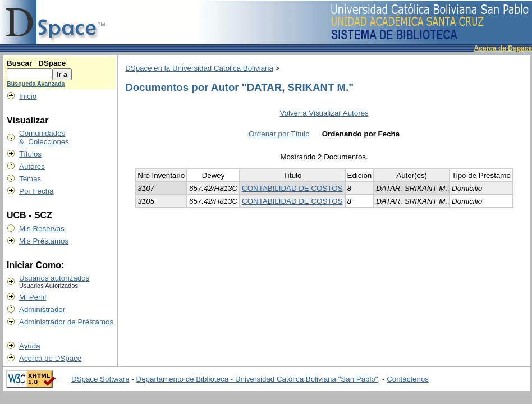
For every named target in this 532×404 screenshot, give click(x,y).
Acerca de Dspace (503, 48)
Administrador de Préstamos (66, 322)
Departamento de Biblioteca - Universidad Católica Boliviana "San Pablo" (257, 379)
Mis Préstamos (44, 241)
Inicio (28, 96)
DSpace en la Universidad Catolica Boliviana (199, 68)
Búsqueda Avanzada (36, 84)
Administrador (42, 309)
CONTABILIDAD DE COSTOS (292, 188)
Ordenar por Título (279, 134)
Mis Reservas (42, 229)
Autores (32, 166)
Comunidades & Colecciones (44, 137)
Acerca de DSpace (50, 358)
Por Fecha (36, 191)
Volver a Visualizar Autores (324, 113)
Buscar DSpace (36, 63)
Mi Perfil (33, 297)
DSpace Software (100, 379)
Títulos (30, 154)
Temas (30, 179)
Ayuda (30, 346)
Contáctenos (408, 379)
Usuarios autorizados (54, 278)
